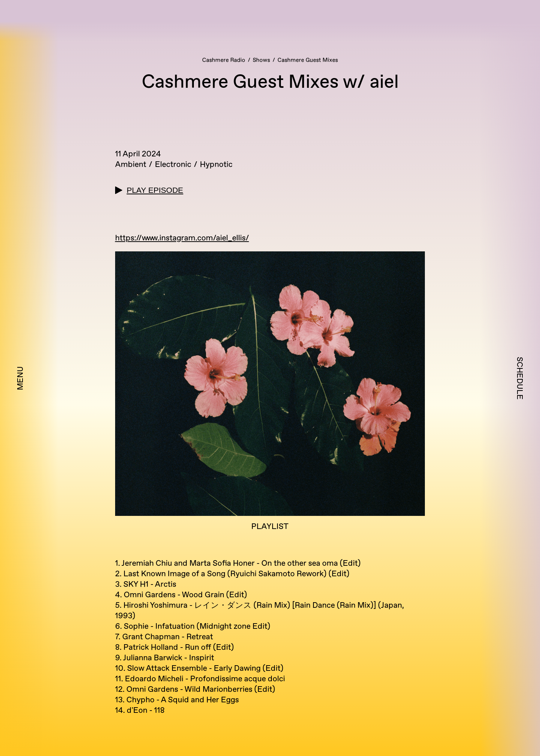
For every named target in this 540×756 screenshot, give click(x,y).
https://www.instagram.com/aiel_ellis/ (182, 238)
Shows (261, 60)
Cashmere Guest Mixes (308, 60)
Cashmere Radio (224, 60)
